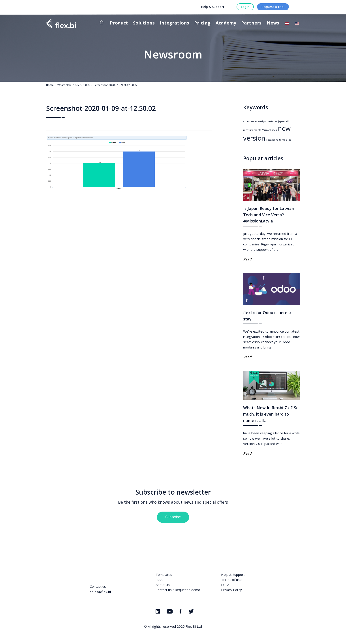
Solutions (144, 23)
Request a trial (273, 7)
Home (50, 85)
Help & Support (213, 7)
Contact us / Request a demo (178, 590)
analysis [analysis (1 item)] (262, 121)
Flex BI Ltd (194, 626)
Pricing (202, 23)
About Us (163, 585)
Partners (251, 23)
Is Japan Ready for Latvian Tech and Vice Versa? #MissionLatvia (269, 215)
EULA (225, 585)
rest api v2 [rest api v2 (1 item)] (272, 140)
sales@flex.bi (100, 592)
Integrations (174, 23)
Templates (164, 574)
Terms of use (231, 580)
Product (119, 23)
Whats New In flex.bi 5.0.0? (74, 85)
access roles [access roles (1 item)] (250, 121)
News (273, 23)
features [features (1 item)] (272, 121)
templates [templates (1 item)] (285, 140)
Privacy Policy (231, 590)
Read (247, 259)
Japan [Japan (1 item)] (281, 121)
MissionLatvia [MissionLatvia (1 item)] (269, 130)
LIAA (159, 580)
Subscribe (173, 517)
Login (245, 7)
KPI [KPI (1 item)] (288, 121)
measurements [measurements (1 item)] (252, 130)
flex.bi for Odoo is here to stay (268, 316)
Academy (226, 23)
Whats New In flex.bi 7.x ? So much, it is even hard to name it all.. (271, 414)
